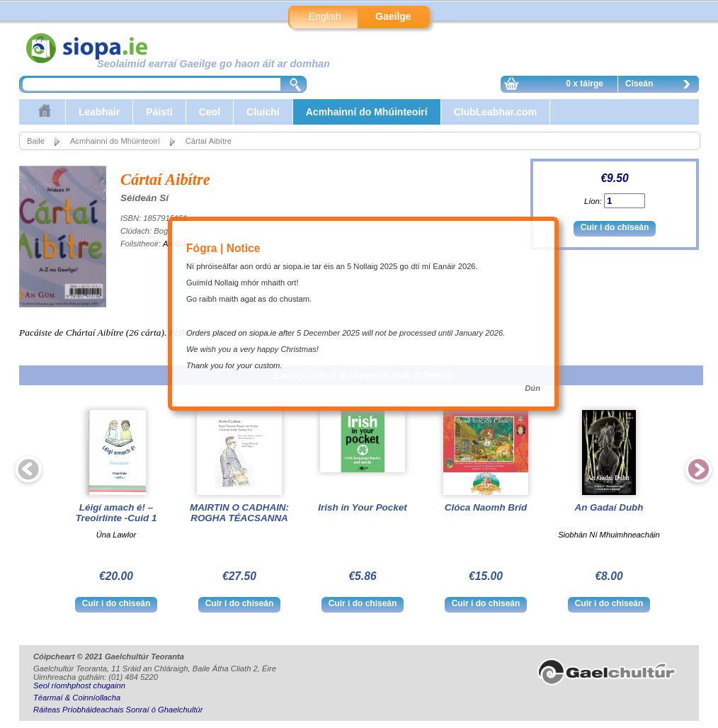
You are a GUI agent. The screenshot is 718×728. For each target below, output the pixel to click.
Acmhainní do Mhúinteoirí (367, 112)
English (325, 16)
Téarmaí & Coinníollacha (77, 698)
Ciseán (661, 86)
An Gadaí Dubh (609, 507)
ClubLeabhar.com (495, 112)
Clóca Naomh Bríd (486, 507)
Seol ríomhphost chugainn (79, 686)
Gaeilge (393, 16)
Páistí (159, 112)
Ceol (210, 112)
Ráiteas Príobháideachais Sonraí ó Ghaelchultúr (118, 710)
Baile (36, 141)
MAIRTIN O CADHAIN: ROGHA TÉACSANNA (239, 513)
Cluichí (263, 112)
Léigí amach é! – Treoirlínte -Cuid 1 (116, 513)
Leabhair (99, 112)
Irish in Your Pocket (362, 507)
